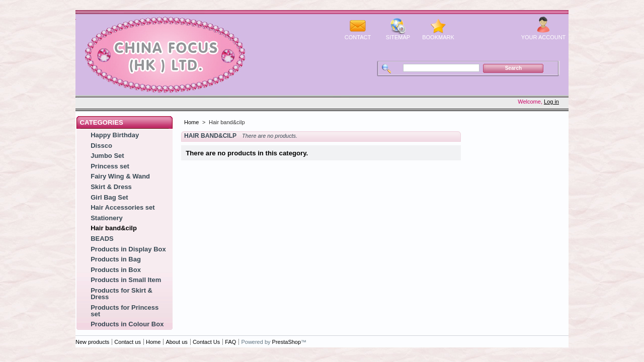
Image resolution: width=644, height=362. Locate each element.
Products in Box (116, 270)
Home (191, 122)
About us (176, 342)
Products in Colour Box (127, 324)
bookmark (438, 37)
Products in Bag (116, 259)
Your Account (544, 37)
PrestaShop (287, 342)
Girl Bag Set (109, 197)
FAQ (230, 342)
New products (92, 342)
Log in (551, 102)
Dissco (101, 146)
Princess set (110, 166)
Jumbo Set (107, 156)
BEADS (102, 239)
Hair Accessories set (123, 207)
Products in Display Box (128, 249)
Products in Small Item (126, 280)
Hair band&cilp (114, 228)
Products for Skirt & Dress (122, 294)
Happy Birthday (115, 135)
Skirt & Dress (111, 187)
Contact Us (206, 342)
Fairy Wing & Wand (120, 176)
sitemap (398, 37)
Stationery (107, 218)
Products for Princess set (125, 311)
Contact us (128, 342)
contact (358, 37)
